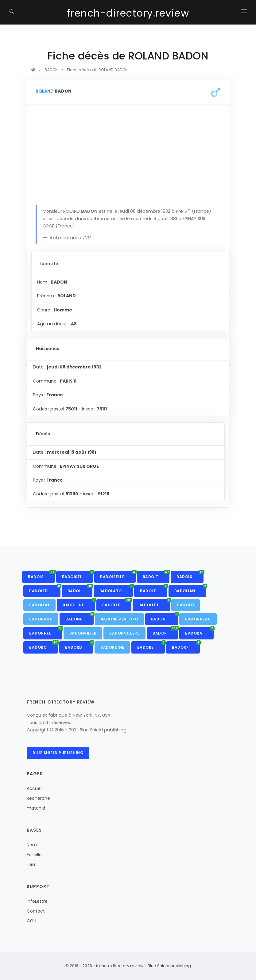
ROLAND (45, 91)
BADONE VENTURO (119, 619)
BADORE (151, 646)
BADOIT (156, 575)
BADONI (165, 617)
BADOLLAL (39, 605)
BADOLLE (117, 603)
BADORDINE (112, 647)
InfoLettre (37, 901)
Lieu (31, 864)
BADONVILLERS (124, 633)
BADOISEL (78, 575)
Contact (36, 911)
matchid (36, 808)
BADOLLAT (79, 603)
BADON (51, 70)
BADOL (80, 589)
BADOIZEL (45, 589)
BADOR (165, 631)
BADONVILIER (83, 633)
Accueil (35, 788)
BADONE (80, 617)
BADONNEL (46, 631)
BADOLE (154, 589)
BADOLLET (154, 603)
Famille (34, 855)
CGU (31, 921)
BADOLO (186, 605)
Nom (32, 845)
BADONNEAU (198, 619)
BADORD (79, 646)
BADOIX (190, 575)
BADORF (186, 646)
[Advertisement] (128, 159)
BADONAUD (41, 619)
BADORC (44, 646)
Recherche (38, 798)
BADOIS (41, 575)
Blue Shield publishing (58, 753)
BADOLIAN (190, 589)
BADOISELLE (118, 575)
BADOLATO (116, 589)
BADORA (199, 631)
